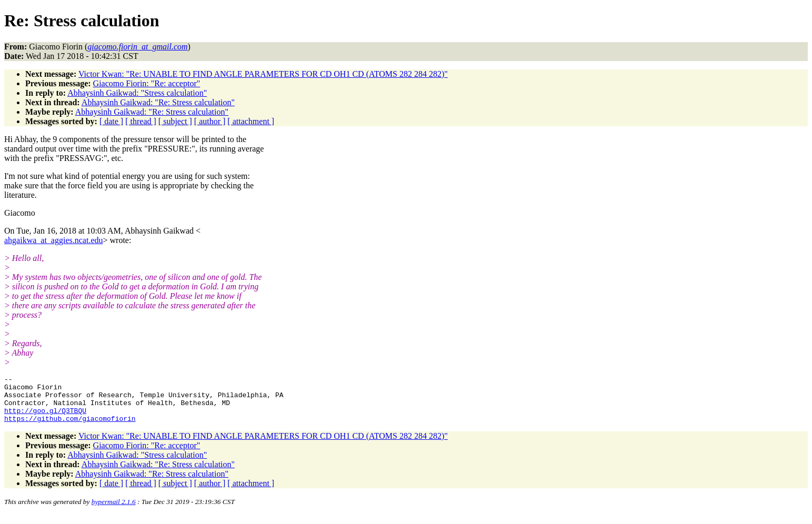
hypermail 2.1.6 (114, 511)
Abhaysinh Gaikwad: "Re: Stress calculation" (158, 102)
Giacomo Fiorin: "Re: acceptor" (147, 83)
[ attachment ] (251, 121)
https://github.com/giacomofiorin (70, 428)
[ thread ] (141, 121)
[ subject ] (175, 121)
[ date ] (111, 121)
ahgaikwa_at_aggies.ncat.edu (53, 240)
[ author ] (210, 121)
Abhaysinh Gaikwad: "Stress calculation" (137, 93)
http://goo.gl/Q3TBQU (45, 418)
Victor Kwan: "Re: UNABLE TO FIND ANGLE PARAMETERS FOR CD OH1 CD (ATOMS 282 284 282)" (263, 74)
